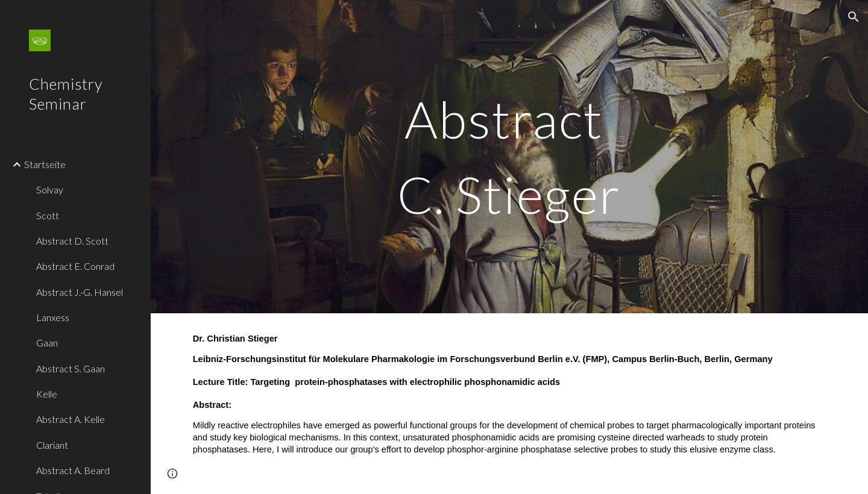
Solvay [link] (50, 189)
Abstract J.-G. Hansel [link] (80, 292)
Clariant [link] (52, 445)
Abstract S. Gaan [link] (71, 368)
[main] (509, 157)
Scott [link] (48, 215)
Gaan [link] (47, 342)
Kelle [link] (47, 394)
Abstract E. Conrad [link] (75, 266)
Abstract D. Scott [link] (72, 241)
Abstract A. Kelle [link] (71, 419)
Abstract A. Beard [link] (73, 470)
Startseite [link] (45, 164)
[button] (854, 17)
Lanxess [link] (53, 317)
